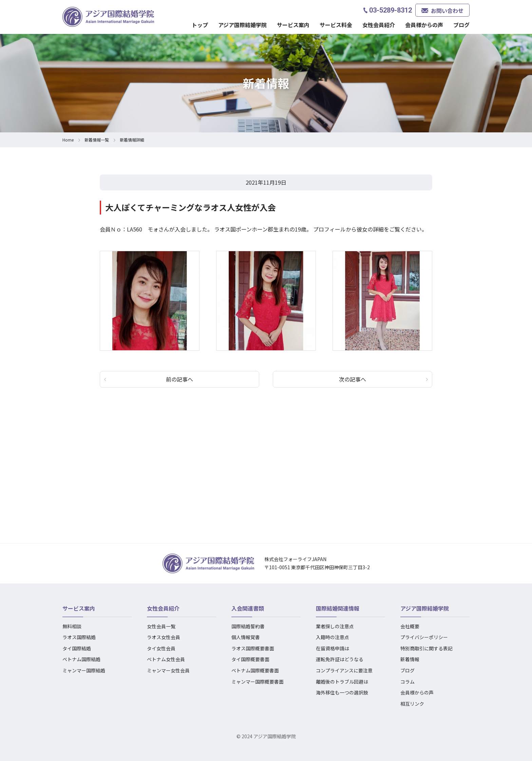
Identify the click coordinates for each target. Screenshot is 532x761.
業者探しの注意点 (335, 626)
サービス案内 (293, 25)
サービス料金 (336, 25)
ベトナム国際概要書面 (255, 670)
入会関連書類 (248, 608)
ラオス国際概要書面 (253, 648)
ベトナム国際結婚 (81, 659)
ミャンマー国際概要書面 (258, 682)
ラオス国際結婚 (79, 637)
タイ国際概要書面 (250, 659)
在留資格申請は (332, 648)
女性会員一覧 (161, 626)
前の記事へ (179, 379)
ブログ (461, 25)
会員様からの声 (424, 25)
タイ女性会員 (161, 648)
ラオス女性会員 (164, 637)
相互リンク (412, 704)
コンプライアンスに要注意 (344, 670)
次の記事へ (353, 379)
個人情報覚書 (246, 637)
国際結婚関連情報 (338, 608)
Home (68, 140)
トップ (200, 25)
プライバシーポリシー (424, 637)
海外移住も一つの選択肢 (342, 692)
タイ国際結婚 (77, 648)
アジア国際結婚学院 (242, 25)
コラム (407, 682)
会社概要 (410, 626)
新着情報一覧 (97, 140)
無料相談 (72, 626)
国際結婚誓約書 (248, 626)
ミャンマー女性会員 (168, 670)
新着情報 (410, 659)
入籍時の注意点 (332, 637)
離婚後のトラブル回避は (342, 682)
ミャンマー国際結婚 (84, 670)
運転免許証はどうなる (340, 659)
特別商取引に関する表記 (426, 648)
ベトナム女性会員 (166, 659)
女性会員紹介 (379, 25)
